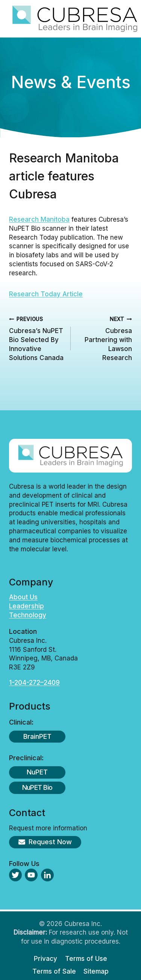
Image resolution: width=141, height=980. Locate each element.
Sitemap (96, 971)
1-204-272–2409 (34, 683)
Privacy (45, 959)
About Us (23, 597)
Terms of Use (86, 959)
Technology (28, 615)
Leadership (27, 606)
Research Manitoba (39, 219)
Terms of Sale (54, 971)
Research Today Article (46, 294)
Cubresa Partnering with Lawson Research (105, 338)
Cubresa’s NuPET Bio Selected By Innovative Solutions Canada (37, 338)
